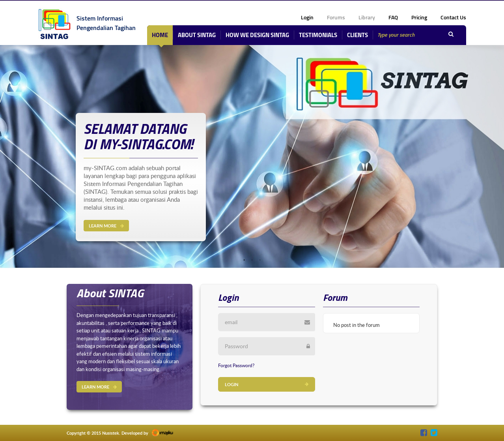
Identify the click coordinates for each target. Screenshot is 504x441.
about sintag (197, 35)
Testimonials (318, 35)
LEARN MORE (106, 226)
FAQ (393, 17)
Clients (357, 35)
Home (160, 35)
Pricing (419, 17)
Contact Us (453, 17)
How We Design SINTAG (257, 35)
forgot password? (236, 365)
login (307, 17)
